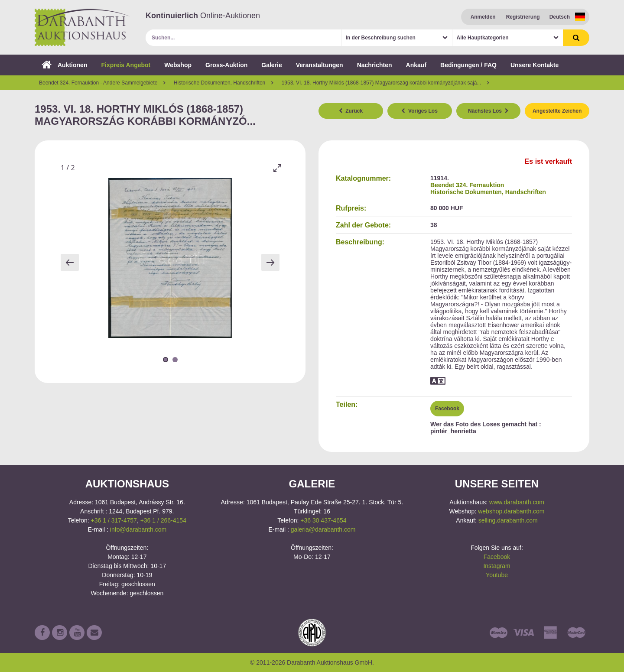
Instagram (497, 566)
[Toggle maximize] (277, 168)
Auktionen (64, 65)
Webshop (178, 65)
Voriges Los (419, 111)
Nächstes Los (488, 111)
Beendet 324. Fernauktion (467, 185)
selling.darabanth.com (508, 520)
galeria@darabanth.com (323, 529)
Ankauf (416, 65)
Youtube (497, 575)
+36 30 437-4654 (323, 520)
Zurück (351, 111)
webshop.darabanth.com (511, 511)
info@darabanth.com (138, 529)
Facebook (447, 409)
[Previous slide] (70, 262)
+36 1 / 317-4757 (114, 520)
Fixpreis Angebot (126, 65)
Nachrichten (375, 65)
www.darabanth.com (517, 502)
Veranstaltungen (320, 65)
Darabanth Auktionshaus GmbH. (82, 27)
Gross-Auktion (226, 65)
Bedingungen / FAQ (468, 65)
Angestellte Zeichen (557, 111)
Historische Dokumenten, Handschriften (488, 192)
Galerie (271, 65)
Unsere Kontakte (535, 65)
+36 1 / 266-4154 (163, 520)
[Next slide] (270, 262)
